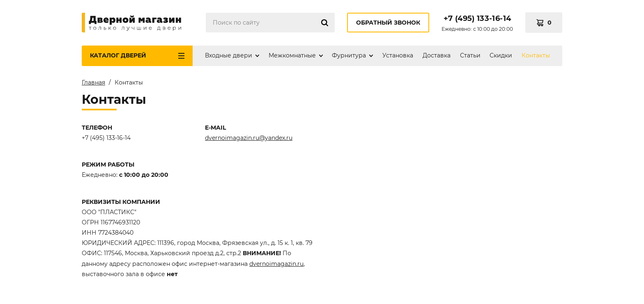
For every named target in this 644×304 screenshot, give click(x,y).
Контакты (536, 55)
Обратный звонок (388, 23)
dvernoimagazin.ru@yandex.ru (249, 138)
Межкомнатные (292, 55)
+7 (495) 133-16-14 (477, 18)
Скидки (501, 55)
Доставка (437, 55)
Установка (398, 55)
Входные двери (229, 55)
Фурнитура (349, 55)
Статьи (470, 55)
